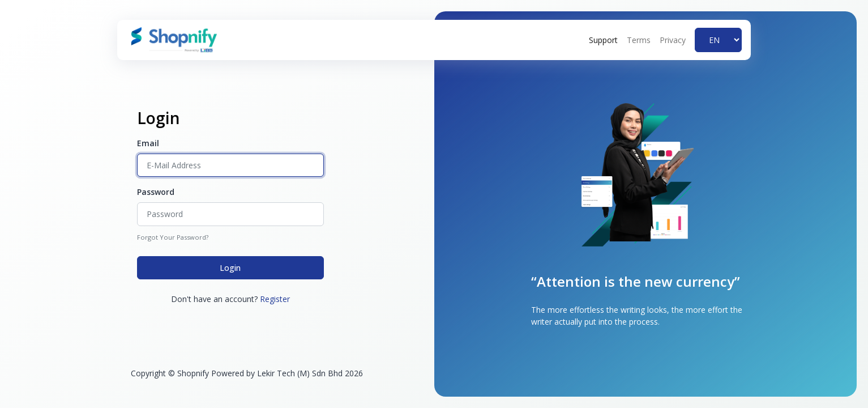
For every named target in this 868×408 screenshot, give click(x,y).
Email (148, 143)
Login (230, 268)
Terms (639, 40)
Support (603, 40)
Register (275, 299)
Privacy (673, 40)
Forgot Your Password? (173, 237)
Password (156, 192)
